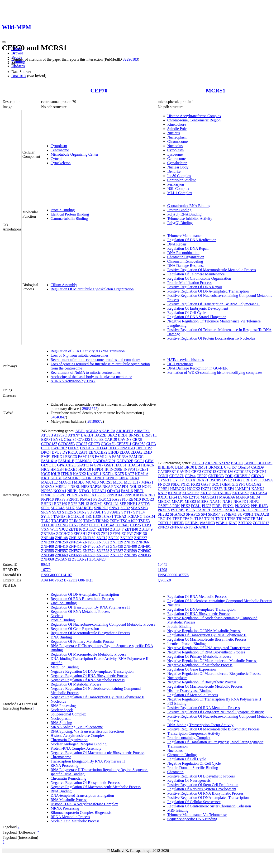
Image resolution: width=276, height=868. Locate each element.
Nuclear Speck (62, 710)
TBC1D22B (75, 516)
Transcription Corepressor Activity (194, 733)
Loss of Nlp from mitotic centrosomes (80, 355)
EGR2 (238, 480)
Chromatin (175, 772)
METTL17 (132, 482)
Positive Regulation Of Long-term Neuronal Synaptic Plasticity (215, 712)
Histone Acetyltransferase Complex (194, 116)
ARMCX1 (142, 431)
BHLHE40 (166, 467)
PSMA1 (86, 499)
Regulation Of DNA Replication (192, 240)
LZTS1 (194, 497)
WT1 (54, 529)
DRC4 (46, 452)
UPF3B (178, 523)
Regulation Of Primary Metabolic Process (82, 641)
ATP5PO (60, 435)
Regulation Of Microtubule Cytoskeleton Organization (92, 289)
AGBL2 (92, 431)
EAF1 (83, 452)
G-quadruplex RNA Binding (189, 206)
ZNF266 (89, 542)
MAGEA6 (227, 497)
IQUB (55, 474)
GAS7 (206, 484)
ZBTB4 (103, 529)
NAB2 (227, 501)
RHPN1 (47, 504)
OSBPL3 (165, 506)
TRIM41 (257, 519)
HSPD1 (98, 469)
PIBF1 (139, 491)
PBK (176, 506)
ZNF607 (144, 551)
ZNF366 (143, 542)
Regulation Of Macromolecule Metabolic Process (88, 654)
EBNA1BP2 (98, 452)
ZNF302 (103, 542)
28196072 (95, 421)
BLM (179, 467)
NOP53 (47, 491)
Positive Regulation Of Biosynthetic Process (201, 776)
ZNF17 (102, 538)
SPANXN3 (139, 508)
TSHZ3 (144, 521)
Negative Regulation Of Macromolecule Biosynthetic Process (98, 753)
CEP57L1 (124, 444)
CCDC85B (66, 444)
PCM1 (196, 506)
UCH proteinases (180, 364)
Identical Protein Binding (70, 214)
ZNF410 (61, 546)
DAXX (73, 448)
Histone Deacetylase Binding (189, 691)
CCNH (163, 476)
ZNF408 (48, 546)
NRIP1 (72, 491)
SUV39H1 (95, 512)
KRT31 (56, 478)
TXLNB (61, 525)
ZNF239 (48, 542)
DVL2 (227, 480)
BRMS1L (149, 435)
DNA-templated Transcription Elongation (82, 795)
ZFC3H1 (80, 534)
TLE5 (199, 519)
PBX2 (185, 506)
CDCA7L (108, 444)
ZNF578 (103, 551)
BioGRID (19, 76)
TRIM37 (243, 519)
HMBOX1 (178, 489)
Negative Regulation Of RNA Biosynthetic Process (90, 676)
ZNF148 (61, 538)
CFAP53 (139, 444)
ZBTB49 (146, 529)
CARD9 (111, 439)
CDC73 (94, 444)
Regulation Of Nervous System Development (202, 789)
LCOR (87, 478)
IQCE (45, 474)
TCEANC (134, 516)
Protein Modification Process (189, 283)
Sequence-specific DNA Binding (192, 819)
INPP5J (129, 469)
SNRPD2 (101, 508)
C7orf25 (84, 439)
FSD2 (175, 484)
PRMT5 (164, 510)
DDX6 (113, 448)
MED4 (255, 497)
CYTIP (178, 480)
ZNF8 (188, 527)
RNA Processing (63, 706)
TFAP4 (188, 519)
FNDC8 (164, 484)
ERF (247, 480)
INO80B (116, 469)
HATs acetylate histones (186, 360)
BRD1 (123, 435)
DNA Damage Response (186, 266)
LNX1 (134, 478)
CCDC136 (225, 472)
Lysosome (175, 154)
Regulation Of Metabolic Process (76, 684)
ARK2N (211, 463)
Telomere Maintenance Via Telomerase (197, 815)
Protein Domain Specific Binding (193, 768)
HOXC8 (85, 469)
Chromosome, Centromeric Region (194, 120)
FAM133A (120, 457)
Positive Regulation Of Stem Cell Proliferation (203, 785)
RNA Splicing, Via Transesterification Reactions (87, 731)
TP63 (231, 519)
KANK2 (80, 474)
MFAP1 (147, 482)
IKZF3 (218, 489)
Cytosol (57, 159)
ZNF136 (140, 534)
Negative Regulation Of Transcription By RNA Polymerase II (98, 697)
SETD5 (144, 504)
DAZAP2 (87, 448)
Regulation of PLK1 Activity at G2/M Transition (88, 351)
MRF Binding (178, 810)
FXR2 (195, 484)
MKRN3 (48, 487)
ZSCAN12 (63, 559)
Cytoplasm (59, 146)
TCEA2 (120, 516)
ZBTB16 (75, 529)
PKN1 (61, 495)
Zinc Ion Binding (64, 603)
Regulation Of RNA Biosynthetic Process (82, 599)
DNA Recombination (183, 253)
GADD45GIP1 (104, 461)
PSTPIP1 (178, 510)
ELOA (125, 452)
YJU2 (63, 529)
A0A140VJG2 (52, 580)
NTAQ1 (85, 491)
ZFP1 (105, 534)
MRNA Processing (65, 808)
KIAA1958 (191, 493)
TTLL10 (48, 525)
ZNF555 (48, 551)
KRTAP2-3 (241, 493)
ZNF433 (103, 546)
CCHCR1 (259, 472)
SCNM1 (96, 504)
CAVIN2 (184, 472)
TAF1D (59, 516)
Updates (18, 66)
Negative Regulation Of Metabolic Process (200, 665)
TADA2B (262, 514)
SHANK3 (177, 514)
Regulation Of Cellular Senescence (194, 802)
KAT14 (108, 474)
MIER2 (190, 501)
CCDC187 (49, 444)
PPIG (101, 495)
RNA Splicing (61, 723)
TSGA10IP (129, 521)
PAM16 (127, 491)
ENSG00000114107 (56, 575)
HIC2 (45, 469)
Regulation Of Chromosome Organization (199, 278)
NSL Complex (178, 189)
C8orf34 (244, 467)
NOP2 (147, 487)
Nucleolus (175, 146)
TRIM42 (102, 521)
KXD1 (163, 497)
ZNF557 (61, 551)
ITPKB (67, 474)
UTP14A (108, 525)
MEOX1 (164, 501)
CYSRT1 (165, 480)
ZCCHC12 (261, 523)
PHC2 (207, 506)
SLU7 (70, 508)
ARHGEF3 (124, 431)
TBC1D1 (165, 519)
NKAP (107, 487)
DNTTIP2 (144, 448)
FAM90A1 (83, 461)
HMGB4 (57, 469)
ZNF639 (176, 527)
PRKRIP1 (148, 495)
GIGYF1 (238, 484)
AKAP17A (107, 431)
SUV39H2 (112, 512)
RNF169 (61, 504)
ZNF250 (61, 542)
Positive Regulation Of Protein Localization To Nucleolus (211, 338)
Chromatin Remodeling (185, 261)
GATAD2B (125, 461)
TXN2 (74, 525)
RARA (230, 510)
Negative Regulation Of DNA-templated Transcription (92, 671)
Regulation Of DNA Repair (188, 248)
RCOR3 (148, 499)
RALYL (217, 510)
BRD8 (189, 467)
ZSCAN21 (80, 559)
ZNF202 (127, 538)
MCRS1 (216, 91)
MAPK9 (242, 497)
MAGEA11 (209, 497)
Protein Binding (63, 210)
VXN (45, 529)
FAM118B (86, 457)
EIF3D (114, 452)
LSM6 (183, 497)
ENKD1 (58, 457)
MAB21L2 (49, 482)
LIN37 (124, 478)
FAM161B (66, 461)
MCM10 (92, 482)
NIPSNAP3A (91, 487)
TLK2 (46, 521)
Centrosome (60, 150)
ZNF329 (117, 542)
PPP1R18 (132, 495)
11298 (162, 570)
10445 (162, 564)
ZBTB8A (48, 534)
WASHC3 (207, 523)
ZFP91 (115, 534)
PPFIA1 (90, 495)
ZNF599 (130, 551)
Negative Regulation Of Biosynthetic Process (85, 783)
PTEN (190, 510)
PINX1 (228, 506)
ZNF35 (129, 542)
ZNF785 (130, 555)
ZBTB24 (90, 529)
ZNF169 (89, 538)
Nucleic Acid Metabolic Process (75, 821)
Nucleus (173, 133)
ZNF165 (75, 538)
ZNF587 (117, 551)
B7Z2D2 (71, 580)
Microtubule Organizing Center (74, 154)
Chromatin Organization (186, 257)
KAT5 (119, 474)
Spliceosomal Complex (68, 714)
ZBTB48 (131, 529)
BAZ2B (101, 435)
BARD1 (87, 435)
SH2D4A (58, 508)
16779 (46, 570)
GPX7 (99, 465)
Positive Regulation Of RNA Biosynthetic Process (205, 793)
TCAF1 (107, 516)
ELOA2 (136, 452)
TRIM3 (89, 521)
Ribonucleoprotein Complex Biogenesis (81, 813)
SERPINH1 (129, 504)
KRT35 (206, 493)
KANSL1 (94, 474)
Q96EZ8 (164, 580)
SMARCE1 (84, 508)
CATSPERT (167, 472)
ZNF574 (89, 551)
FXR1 (185, 484)
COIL (45, 448)
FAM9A (266, 480)
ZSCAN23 (97, 559)
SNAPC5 (193, 514)
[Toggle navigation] (4, 42)
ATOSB (47, 435)
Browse (17, 53)
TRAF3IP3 (60, 521)
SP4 (204, 514)
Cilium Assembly (64, 285)
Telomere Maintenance (185, 236)
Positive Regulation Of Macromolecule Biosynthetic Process (213, 729)
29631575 (90, 409)
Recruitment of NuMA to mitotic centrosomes (86, 372)
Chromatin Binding (182, 755)
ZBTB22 (245, 523)
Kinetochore (177, 124)
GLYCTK (49, 465)
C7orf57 (230, 467)
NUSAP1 (99, 491)
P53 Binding (177, 703)
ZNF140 (48, 538)
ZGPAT (127, 534)
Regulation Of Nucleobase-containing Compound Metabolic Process (103, 624)
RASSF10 (120, 499)
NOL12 (135, 487)
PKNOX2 (242, 506)
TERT (177, 519)
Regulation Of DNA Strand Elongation (197, 317)
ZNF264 (75, 542)
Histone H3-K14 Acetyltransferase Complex (84, 804)
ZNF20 (114, 538)
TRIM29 (76, 521)
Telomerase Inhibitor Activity (190, 218)
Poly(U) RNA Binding (184, 214)
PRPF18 (47, 499)
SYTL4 (139, 512)
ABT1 (80, 431)
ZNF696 (89, 555)
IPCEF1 (142, 469)
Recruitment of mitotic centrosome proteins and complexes (96, 360)
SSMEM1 (229, 514)
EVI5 (255, 480)
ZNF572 (75, 551)
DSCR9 (215, 480)
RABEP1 (203, 510)
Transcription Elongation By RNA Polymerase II (88, 761)
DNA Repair (177, 244)
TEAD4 (149, 516)
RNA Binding (61, 791)
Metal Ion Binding (65, 667)
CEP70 (99, 91)
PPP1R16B (115, 495)
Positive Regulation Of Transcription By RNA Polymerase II (213, 304)
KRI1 (45, 478)
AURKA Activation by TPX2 (73, 381)
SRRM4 (214, 514)
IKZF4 (229, 489)
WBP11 (222, 523)
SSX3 (57, 512)
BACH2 (237, 463)
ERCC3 (71, 457)
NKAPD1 (121, 487)
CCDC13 (209, 472)
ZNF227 (141, 538)
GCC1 (139, 461)
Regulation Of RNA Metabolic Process (80, 611)
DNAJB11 (127, 448)
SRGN (46, 512)
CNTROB (216, 476)
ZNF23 (163, 527)
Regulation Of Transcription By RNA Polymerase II (90, 607)
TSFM (115, 521)
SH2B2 (163, 514)
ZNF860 (48, 559)
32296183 (130, 59)
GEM (149, 461)
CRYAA (257, 476)
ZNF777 (117, 555)
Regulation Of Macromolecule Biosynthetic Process (90, 633)
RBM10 (135, 499)
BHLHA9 (265, 463)
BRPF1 (47, 439)
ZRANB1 (201, 527)
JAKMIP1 (243, 489)
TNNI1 (221, 519)
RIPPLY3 (261, 510)
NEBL (75, 487)
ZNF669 (61, 555)
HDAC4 (134, 465)
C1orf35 (70, 439)
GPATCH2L (66, 465)
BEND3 (250, 463)
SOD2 (125, 508)
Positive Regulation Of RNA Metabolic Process (203, 708)
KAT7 (129, 474)
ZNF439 (117, 546)
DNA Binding (61, 637)
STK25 (67, 512)
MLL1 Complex (180, 193)
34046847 (58, 417)
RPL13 (84, 504)
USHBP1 (192, 523)
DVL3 (57, 452)
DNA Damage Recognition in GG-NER (197, 368)
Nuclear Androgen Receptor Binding (79, 744)
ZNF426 (89, 546)
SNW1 (114, 508)
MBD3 (79, 482)
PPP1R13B (259, 506)
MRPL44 (62, 487)
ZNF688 (75, 555)
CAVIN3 (125, 439)
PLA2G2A (75, 495)
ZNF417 (75, 546)
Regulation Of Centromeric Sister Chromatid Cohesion (209, 806)
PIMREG (48, 495)
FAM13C (136, 457)
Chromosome (177, 141)
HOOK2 (194, 489)
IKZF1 (206, 489)
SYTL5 (47, 516)
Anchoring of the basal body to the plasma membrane (91, 377)
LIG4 (173, 497)
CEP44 (190, 476)
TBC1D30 (93, 516)
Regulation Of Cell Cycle (187, 313)
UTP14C (122, 525)
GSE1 (109, 465)
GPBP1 (163, 489)
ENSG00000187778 (173, 575)
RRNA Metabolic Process (70, 817)
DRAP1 (202, 480)
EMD (148, 452)
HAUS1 (120, 465)
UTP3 (146, 525)
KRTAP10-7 (222, 493)
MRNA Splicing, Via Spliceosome (77, 727)
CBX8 (137, 439)
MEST (118, 482)
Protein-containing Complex (189, 738)
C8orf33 (97, 439)
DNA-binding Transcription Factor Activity (200, 725)
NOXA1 (60, 491)
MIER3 (203, 501)
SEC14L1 (111, 504)
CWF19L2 (59, 448)
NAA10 (216, 501)
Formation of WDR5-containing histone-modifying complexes (215, 372)
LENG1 (98, 478)
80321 (46, 564)
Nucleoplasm (177, 137)
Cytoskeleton (61, 163)
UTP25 (135, 525)
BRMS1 (135, 435)
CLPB (151, 444)
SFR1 (45, 508)
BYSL (58, 439)
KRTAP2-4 (259, 493)
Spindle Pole (177, 129)
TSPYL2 (164, 523)
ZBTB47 (117, 529)
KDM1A (142, 474)
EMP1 (46, 457)
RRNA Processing (64, 765)
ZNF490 (130, 546)
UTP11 (95, 525)
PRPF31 (73, 499)
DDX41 (102, 448)
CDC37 (82, 444)
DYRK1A (70, 452)
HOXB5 (71, 469)
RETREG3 (244, 510)
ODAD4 (114, 491)
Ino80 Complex (179, 176)
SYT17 (127, 512)
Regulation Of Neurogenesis (189, 780)
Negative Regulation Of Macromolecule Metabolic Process (96, 787)
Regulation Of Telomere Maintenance (196, 274)
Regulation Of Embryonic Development (198, 308)
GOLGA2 (254, 484)
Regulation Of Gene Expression (75, 629)
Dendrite (174, 171)
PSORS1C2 (102, 499)
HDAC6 (147, 465)
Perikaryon (176, 184)
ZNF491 (144, 546)
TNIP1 (209, 519)
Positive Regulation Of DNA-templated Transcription (208, 291)
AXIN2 (224, 463)
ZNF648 (48, 555)
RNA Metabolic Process (69, 800)
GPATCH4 (85, 465)
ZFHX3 (94, 534)
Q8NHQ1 (86, 580)
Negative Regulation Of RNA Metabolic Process (88, 680)
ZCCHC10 (64, 534)
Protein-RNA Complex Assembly (76, 748)
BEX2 (112, 435)
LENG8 (112, 478)
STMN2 (80, 512)
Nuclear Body (178, 167)
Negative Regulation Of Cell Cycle (194, 763)
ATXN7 (74, 435)
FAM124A (103, 457)
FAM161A (49, 461)
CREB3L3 (243, 476)
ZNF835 (144, 555)
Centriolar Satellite (182, 180)
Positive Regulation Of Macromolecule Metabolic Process (212, 270)
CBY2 (196, 472)
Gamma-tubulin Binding (69, 218)
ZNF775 (103, 555)
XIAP (233, 523)
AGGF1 (198, 463)
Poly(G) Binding (180, 223)
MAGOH (66, 482)
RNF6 (73, 504)
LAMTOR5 (72, 478)
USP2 (84, 525)
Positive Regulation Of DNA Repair (195, 287)
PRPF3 (60, 499)
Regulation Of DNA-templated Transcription (85, 594)
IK (107, 469)
